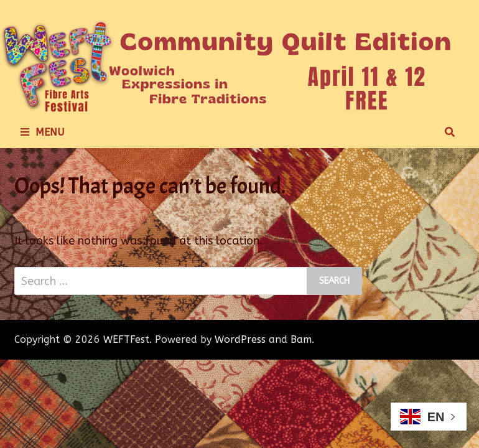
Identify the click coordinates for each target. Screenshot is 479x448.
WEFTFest (126, 339)
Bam (301, 339)
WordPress (240, 339)
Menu (42, 132)
